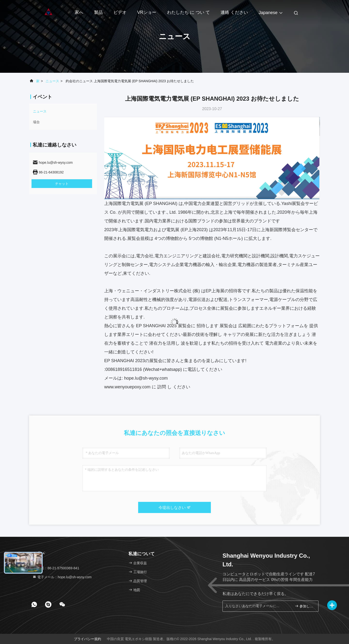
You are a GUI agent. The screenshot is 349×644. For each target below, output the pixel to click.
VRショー (147, 12)
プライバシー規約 (87, 639)
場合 (36, 122)
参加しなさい (305, 606)
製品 (98, 12)
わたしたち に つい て (188, 12)
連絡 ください (234, 12)
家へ (79, 12)
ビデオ (120, 12)
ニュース (52, 81)
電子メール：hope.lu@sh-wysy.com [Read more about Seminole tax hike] (62, 577)
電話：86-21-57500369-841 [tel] (56, 568)
